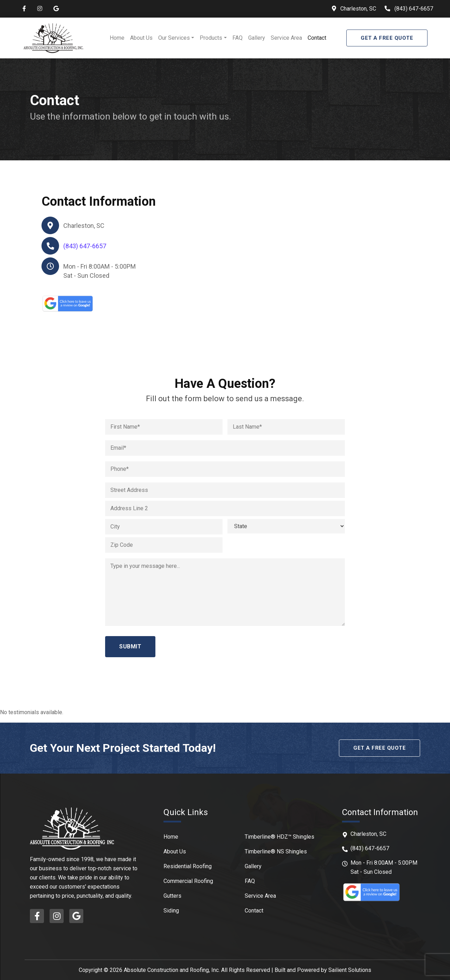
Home (117, 38)
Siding (171, 911)
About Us (141, 38)
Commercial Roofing (188, 881)
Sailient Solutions (350, 970)
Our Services (174, 38)
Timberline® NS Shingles (276, 851)
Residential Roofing (188, 866)
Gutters (172, 896)
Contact (317, 38)
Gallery (257, 38)
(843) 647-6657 (414, 9)
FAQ (237, 38)
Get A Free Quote (387, 38)
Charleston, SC (358, 9)
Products (211, 38)
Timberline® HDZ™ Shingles (279, 837)
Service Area (286, 38)
